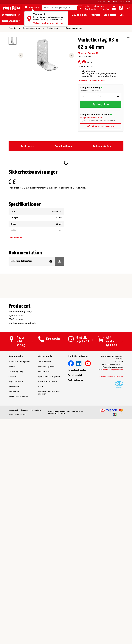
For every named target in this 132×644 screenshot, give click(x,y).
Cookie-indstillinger (17, 415)
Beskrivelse (27, 146)
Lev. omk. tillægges (85, 66)
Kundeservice (125, 2)
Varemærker (14, 391)
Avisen (88, 6)
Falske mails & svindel (18, 396)
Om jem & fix (44, 372)
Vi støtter (105, 9)
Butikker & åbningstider (19, 362)
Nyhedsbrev (112, 2)
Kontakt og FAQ (16, 372)
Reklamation (14, 386)
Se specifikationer (97, 81)
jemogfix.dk (13, 410)
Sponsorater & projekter (49, 377)
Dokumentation (102, 146)
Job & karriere (91, 9)
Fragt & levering (16, 381)
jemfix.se (25, 410)
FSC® (41, 386)
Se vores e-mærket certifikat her (111, 377)
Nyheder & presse (46, 367)
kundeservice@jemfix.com (113, 370)
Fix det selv (99, 6)
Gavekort (101, 2)
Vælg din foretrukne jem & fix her (48, 23)
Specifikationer (63, 146)
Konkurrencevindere (48, 381)
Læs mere (82, 81)
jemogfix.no (36, 410)
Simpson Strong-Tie (89, 53)
